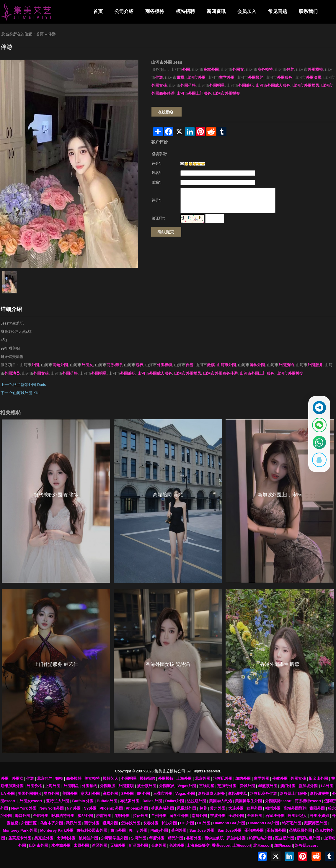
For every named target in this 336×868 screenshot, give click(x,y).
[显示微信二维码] (317, 424)
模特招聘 (185, 11)
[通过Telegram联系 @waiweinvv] (317, 404)
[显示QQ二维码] (317, 464)
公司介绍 (124, 11)
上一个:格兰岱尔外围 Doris (23, 385)
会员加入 (247, 11)
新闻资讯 (216, 11)
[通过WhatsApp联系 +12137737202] (317, 444)
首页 (98, 11)
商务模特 (155, 11)
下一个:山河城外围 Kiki (20, 393)
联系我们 (308, 11)
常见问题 (278, 11)
